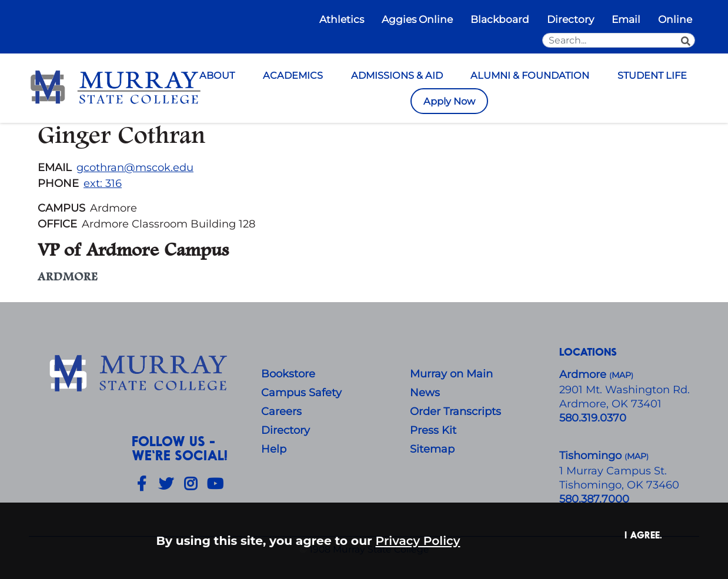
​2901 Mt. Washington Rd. (625, 390)
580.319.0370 (593, 418)
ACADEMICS (293, 75)
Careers (281, 411)
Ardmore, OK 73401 (610, 404)
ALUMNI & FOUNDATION (530, 75)
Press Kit (433, 430)
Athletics (342, 19)
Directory (570, 19)
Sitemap (432, 449)
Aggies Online (417, 19)
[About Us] (141, 374)
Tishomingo (592, 456)
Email (626, 19)
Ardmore (584, 374)
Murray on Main (451, 374)
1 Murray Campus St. (613, 471)
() (637, 456)
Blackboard (500, 19)
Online (675, 19)
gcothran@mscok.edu (135, 168)
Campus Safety (301, 393)
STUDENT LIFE (652, 75)
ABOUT (217, 75)
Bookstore (288, 374)
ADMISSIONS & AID (397, 75)
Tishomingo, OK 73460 (619, 485)
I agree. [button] (643, 535)
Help (274, 449)
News (425, 393)
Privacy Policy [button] (418, 540)
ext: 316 (103, 183)
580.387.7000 (594, 499)
